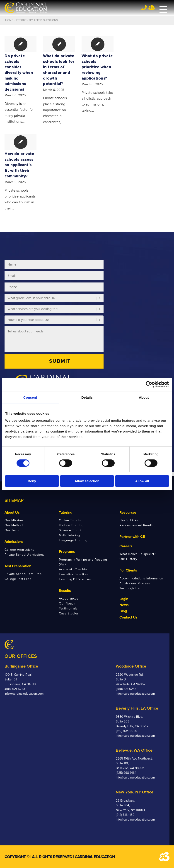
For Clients (128, 570)
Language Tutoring (73, 540)
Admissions (14, 542)
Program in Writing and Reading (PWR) (83, 562)
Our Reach (67, 603)
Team (152, 8)
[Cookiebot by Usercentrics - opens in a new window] (149, 384)
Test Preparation (18, 566)
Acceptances (69, 599)
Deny (32, 481)
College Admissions (19, 550)
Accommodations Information (141, 578)
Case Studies (69, 613)
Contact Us (128, 617)
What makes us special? (137, 554)
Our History (128, 559)
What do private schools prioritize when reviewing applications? (97, 67)
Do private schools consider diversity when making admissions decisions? (19, 73)
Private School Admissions (25, 555)
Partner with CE (132, 537)
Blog (123, 611)
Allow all (142, 481)
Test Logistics (130, 588)
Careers (126, 546)
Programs (67, 552)
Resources (128, 513)
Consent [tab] (30, 397)
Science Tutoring (72, 530)
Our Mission (14, 520)
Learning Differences (75, 579)
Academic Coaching (74, 569)
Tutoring (66, 513)
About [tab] (144, 397)
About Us (12, 513)
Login (124, 599)
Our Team (12, 530)
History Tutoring (71, 525)
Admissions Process (135, 583)
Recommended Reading (138, 525)
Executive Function (73, 574)
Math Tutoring (69, 535)
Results (65, 591)
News (124, 605)
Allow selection (87, 481)
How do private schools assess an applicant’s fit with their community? (19, 165)
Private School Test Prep (23, 574)
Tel (144, 8)
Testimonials (68, 608)
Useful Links (129, 520)
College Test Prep (18, 579)
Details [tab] (87, 397)
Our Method (14, 525)
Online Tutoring (71, 520)
